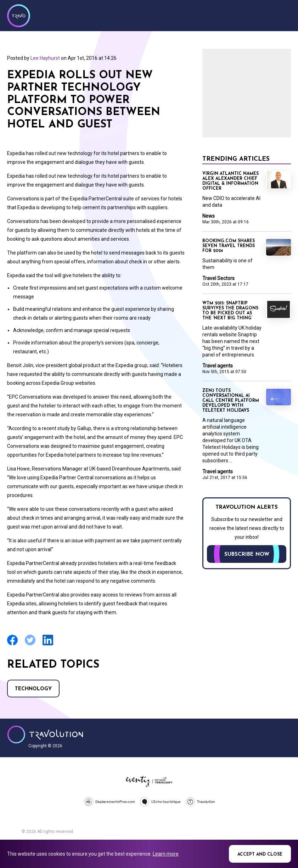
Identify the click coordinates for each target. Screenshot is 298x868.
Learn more (166, 854)
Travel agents (218, 366)
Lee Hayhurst (45, 58)
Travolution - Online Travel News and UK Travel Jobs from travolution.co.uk (45, 735)
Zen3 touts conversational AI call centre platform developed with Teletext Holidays (231, 401)
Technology (33, 689)
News (209, 216)
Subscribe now (247, 555)
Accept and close (260, 855)
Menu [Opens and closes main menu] (284, 15)
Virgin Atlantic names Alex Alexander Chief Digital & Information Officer (230, 181)
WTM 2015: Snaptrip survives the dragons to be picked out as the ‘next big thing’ (230, 311)
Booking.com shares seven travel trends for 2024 (229, 246)
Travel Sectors (218, 278)
